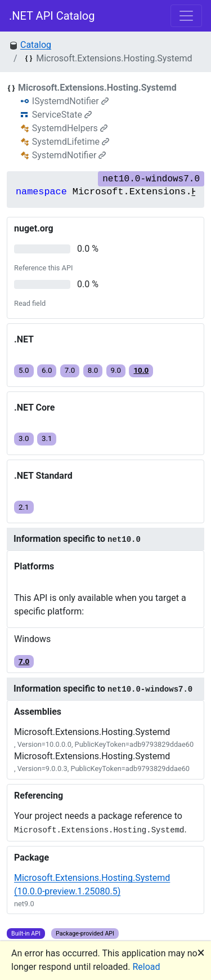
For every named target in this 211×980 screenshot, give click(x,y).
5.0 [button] (24, 370)
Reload (147, 967)
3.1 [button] (47, 438)
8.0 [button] (93, 370)
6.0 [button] (47, 370)
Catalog (36, 45)
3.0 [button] (24, 438)
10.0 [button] (141, 370)
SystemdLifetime (71, 142)
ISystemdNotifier (70, 101)
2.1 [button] (24, 507)
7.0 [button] (70, 370)
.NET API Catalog (52, 16)
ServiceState (62, 115)
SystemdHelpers (70, 128)
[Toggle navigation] (186, 16)
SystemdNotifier (69, 155)
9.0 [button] (116, 370)
